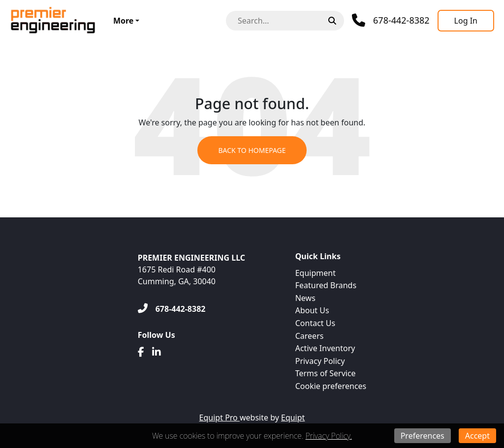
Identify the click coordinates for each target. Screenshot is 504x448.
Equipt (293, 418)
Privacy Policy (320, 361)
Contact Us (315, 323)
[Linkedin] (157, 352)
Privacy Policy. (329, 436)
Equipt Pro (220, 418)
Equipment (315, 273)
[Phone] (391, 20)
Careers (310, 336)
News (305, 298)
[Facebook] (141, 352)
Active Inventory (325, 348)
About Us (312, 310)
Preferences (423, 436)
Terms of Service (326, 373)
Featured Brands (326, 285)
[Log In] (466, 21)
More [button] (123, 21)
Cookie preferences (331, 386)
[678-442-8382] (172, 309)
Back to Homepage (252, 150)
